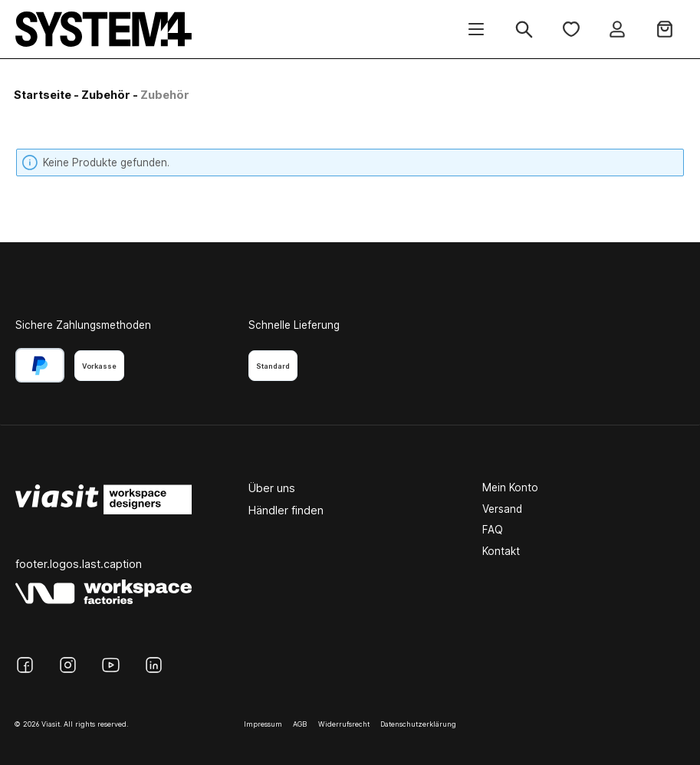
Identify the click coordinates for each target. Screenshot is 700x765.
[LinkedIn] (154, 665)
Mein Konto (510, 488)
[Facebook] (25, 665)
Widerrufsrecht (344, 724)
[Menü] (476, 30)
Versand (502, 509)
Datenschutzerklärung (418, 724)
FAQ (493, 530)
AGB (300, 724)
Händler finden (286, 510)
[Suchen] (524, 30)
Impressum (263, 724)
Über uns (272, 488)
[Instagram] (68, 665)
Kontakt (501, 551)
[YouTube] (111, 665)
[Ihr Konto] (617, 30)
